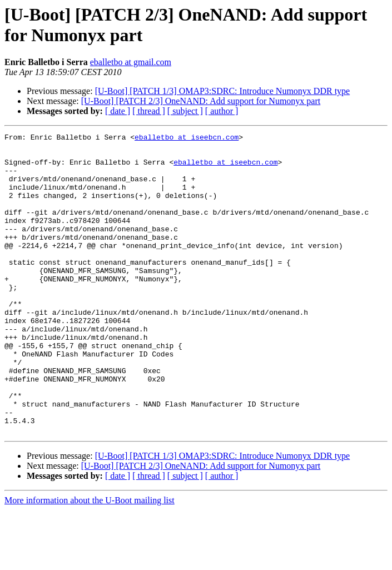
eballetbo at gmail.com (131, 62)
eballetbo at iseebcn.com (187, 138)
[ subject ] (185, 111)
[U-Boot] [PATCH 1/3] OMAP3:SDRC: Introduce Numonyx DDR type (223, 91)
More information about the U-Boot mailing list (90, 560)
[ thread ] (149, 111)
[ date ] (118, 111)
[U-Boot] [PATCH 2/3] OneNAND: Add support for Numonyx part (201, 101)
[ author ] (222, 111)
